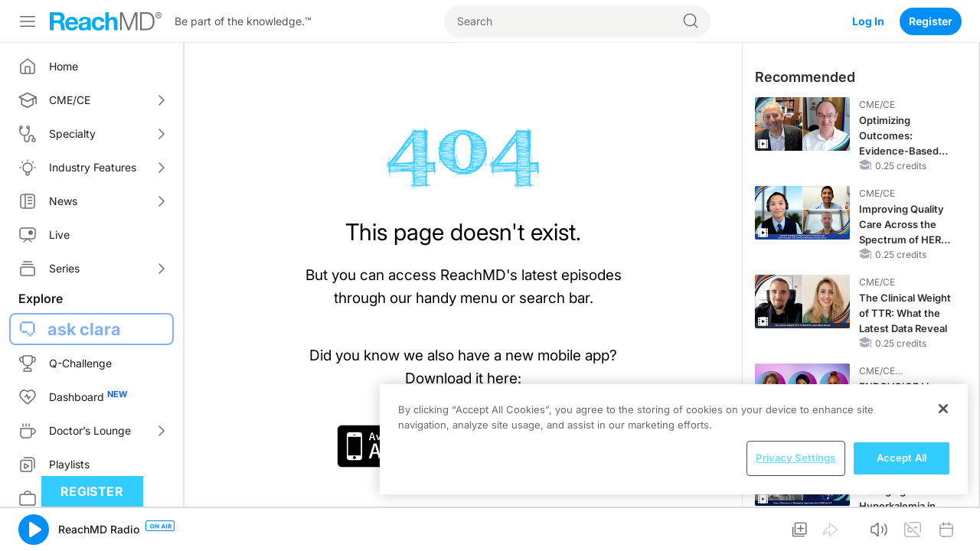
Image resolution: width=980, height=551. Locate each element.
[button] (34, 530)
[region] (674, 439)
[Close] (943, 409)
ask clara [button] (84, 329)
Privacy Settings (795, 458)
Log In (868, 21)
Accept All (902, 458)
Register (931, 21)
